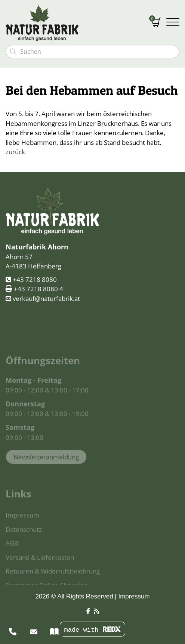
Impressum (134, 596)
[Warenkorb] (156, 23)
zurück (15, 152)
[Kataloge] (54, 631)
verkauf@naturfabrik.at (46, 300)
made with (92, 630)
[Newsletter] (33, 631)
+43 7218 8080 (35, 281)
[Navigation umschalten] (173, 23)
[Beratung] (13, 631)
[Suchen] (13, 52)
